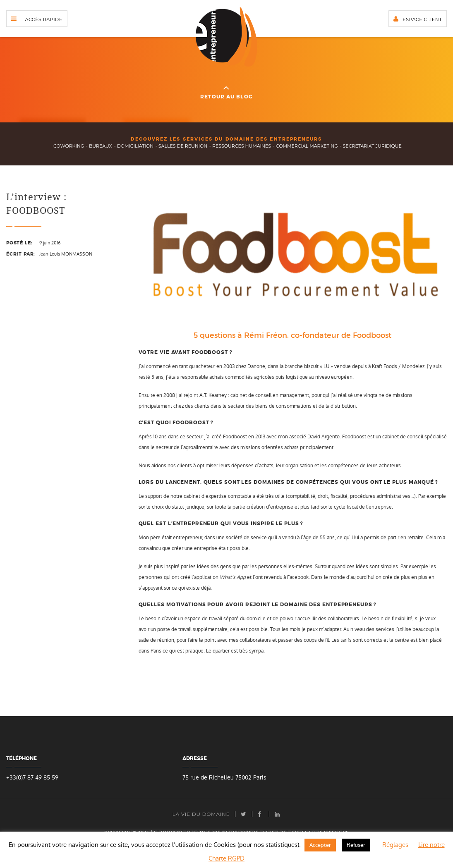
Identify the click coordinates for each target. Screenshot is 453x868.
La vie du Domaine (201, 814)
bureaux (101, 146)
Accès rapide (44, 19)
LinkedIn (278, 814)
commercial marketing (307, 146)
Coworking (69, 146)
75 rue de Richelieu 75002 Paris (224, 778)
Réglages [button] (395, 845)
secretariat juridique (372, 146)
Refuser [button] (356, 845)
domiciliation (135, 146)
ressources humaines (242, 146)
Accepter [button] (320, 845)
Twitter (244, 814)
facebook (261, 814)
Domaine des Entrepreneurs (226, 37)
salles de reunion (183, 146)
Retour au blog (226, 91)
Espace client (422, 19)
